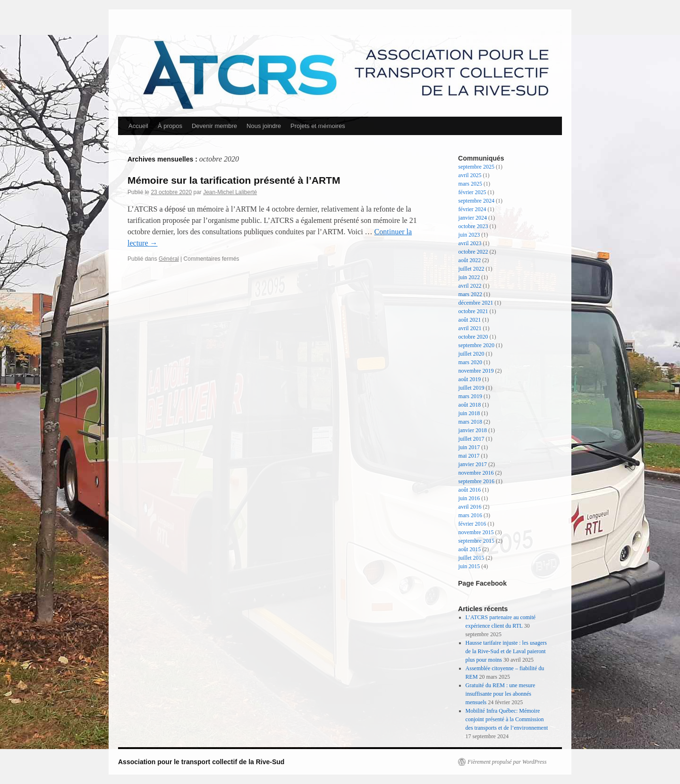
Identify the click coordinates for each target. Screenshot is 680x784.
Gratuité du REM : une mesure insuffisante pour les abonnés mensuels (501, 694)
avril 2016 (470, 507)
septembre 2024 (476, 201)
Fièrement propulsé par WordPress (507, 762)
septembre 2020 (476, 345)
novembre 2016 (476, 473)
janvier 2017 (473, 464)
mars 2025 (470, 184)
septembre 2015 (476, 541)
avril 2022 (470, 286)
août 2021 (470, 320)
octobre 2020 (473, 337)
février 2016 (472, 524)
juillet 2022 (472, 269)
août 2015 (470, 549)
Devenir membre (214, 126)
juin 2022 (469, 277)
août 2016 (470, 490)
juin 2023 (469, 235)
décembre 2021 (476, 303)
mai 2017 (469, 456)
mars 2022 (470, 294)
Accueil (138, 126)
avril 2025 (470, 175)
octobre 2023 (473, 226)
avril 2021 (470, 328)
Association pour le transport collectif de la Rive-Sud (201, 762)
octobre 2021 (473, 311)
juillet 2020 (472, 354)
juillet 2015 (472, 558)
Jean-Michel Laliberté (230, 192)
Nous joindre (264, 126)
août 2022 (470, 260)
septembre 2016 (476, 481)
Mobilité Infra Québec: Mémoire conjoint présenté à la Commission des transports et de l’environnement (507, 719)
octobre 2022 (473, 252)
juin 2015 (469, 566)
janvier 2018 (473, 430)
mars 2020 (470, 362)
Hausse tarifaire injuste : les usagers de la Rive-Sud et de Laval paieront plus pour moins (506, 651)
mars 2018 (470, 422)
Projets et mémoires (318, 126)
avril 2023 (470, 243)
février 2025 (472, 192)
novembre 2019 (476, 371)
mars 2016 (470, 515)
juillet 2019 (472, 388)
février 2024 (472, 209)
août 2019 (470, 379)
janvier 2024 (473, 218)
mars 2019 (470, 396)
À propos (170, 126)
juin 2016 (469, 498)
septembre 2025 (476, 167)
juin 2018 (469, 413)
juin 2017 (469, 447)
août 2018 (470, 405)
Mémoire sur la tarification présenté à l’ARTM (234, 180)
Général (169, 259)
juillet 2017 (472, 439)
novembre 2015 (476, 532)
